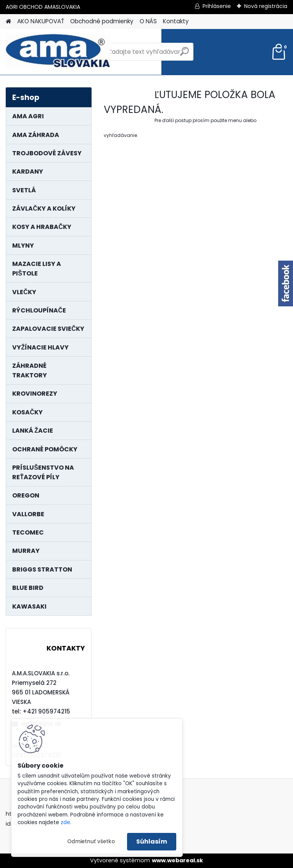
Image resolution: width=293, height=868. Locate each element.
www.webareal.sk (177, 860)
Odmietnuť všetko (91, 841)
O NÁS (148, 21)
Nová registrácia (266, 6)
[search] (184, 54)
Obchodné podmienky (102, 21)
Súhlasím (152, 841)
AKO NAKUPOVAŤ (41, 21)
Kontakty (176, 21)
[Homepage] (8, 22)
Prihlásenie (217, 6)
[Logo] (58, 52)
